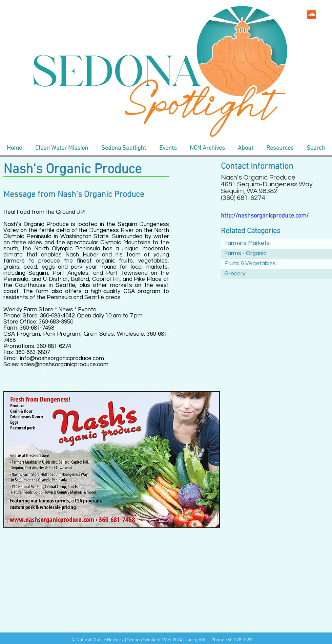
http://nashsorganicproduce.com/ (265, 216)
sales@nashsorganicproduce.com (64, 365)
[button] (61, 148)
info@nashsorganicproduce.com (62, 358)
